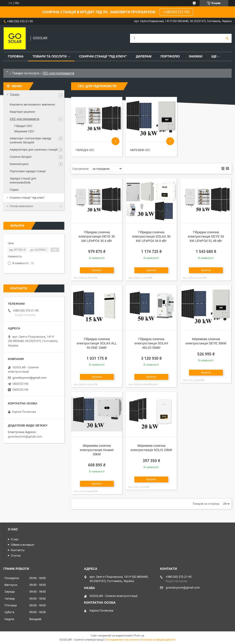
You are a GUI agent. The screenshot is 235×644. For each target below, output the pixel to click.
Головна (16, 56)
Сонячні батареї (21, 157)
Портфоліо (170, 56)
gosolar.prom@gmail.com (29, 378)
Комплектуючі (19, 164)
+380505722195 (176, 12)
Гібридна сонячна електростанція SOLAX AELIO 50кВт (151, 343)
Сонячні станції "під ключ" (27, 198)
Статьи (16, 556)
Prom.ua (139, 636)
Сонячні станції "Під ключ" (103, 56)
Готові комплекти (21, 206)
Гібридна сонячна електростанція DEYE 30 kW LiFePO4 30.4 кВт (97, 236)
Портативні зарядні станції (28, 171)
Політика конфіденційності (158, 640)
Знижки (195, 56)
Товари (15, 94)
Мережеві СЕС (140, 150)
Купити (97, 270)
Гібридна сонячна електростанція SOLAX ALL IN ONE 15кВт (97, 343)
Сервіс (14, 190)
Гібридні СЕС (85, 150)
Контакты (18, 550)
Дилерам (144, 56)
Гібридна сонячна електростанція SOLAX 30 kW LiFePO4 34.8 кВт (151, 236)
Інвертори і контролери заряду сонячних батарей (30, 140)
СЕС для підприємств (24, 119)
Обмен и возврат (23, 545)
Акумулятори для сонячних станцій (34, 150)
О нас (15, 539)
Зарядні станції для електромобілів (23, 180)
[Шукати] (227, 38)
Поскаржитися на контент (122, 640)
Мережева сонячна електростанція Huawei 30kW (97, 450)
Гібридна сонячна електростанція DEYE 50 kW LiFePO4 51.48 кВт (206, 236)
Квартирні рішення (22, 112)
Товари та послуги (50, 56)
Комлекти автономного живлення (32, 104)
